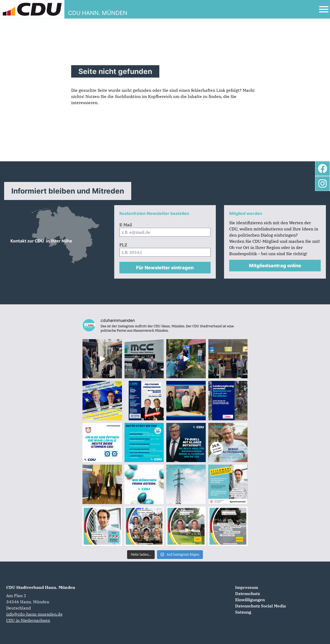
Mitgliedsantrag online (275, 266)
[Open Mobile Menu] (324, 9)
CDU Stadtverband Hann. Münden (41, 587)
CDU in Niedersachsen (28, 620)
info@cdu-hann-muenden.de (34, 614)
